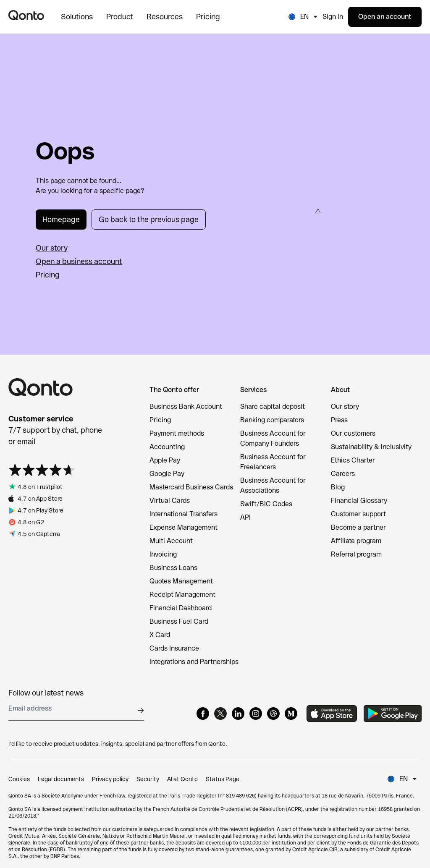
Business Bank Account (186, 407)
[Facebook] (203, 714)
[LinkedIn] (238, 714)
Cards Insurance (174, 648)
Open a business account (79, 261)
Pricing (48, 275)
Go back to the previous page (149, 219)
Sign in (333, 17)
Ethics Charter (353, 460)
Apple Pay (165, 460)
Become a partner (358, 527)
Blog (338, 487)
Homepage (61, 219)
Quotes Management (181, 581)
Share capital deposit (273, 407)
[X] (220, 714)
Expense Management (184, 527)
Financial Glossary (359, 501)
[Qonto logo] (26, 15)
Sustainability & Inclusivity (371, 447)
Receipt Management (182, 595)
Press (339, 420)
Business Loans (173, 568)
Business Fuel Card (179, 621)
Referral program (356, 554)
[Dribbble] (273, 714)
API (245, 517)
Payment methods (177, 433)
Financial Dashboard (181, 608)
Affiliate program (356, 541)
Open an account (385, 17)
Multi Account (171, 541)
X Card (160, 635)
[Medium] (291, 714)
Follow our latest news (46, 693)
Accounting (167, 447)
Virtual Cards (170, 501)
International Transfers (184, 514)
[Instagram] (256, 714)
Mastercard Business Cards (191, 487)
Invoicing (163, 554)
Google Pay (167, 474)
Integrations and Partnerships (194, 662)
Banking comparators (272, 420)
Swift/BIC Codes (266, 504)
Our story (52, 248)
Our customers (353, 433)
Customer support (358, 514)
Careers (343, 474)
